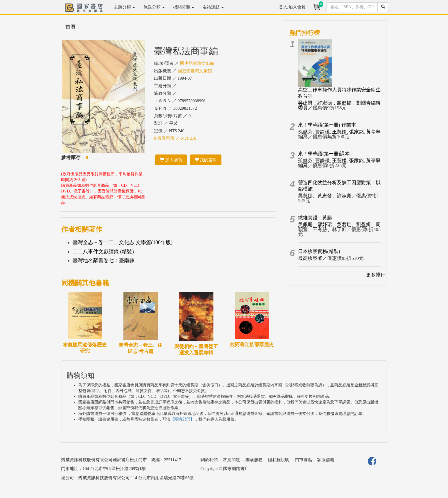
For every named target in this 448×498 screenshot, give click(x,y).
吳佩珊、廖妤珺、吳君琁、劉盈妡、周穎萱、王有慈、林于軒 (339, 227)
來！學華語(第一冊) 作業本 (327, 125)
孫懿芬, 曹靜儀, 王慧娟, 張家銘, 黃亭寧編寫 (339, 134)
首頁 (71, 27)
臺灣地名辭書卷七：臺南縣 (103, 260)
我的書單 (206, 160)
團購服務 (254, 460)
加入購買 (171, 160)
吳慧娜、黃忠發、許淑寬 (325, 196)
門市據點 (303, 460)
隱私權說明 (279, 460)
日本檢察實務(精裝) (319, 251)
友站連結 (213, 7)
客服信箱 (326, 460)
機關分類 (184, 7)
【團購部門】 (182, 419)
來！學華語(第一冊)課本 (324, 154)
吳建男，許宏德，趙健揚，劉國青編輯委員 (339, 105)
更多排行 (376, 275)
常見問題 (231, 460)
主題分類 (124, 7)
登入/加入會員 (292, 7)
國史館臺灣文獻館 (197, 63)
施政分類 (154, 7)
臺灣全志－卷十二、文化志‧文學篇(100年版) (123, 242)
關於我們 (209, 460)
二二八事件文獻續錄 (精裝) (103, 252)
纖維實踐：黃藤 (315, 218)
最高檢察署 (310, 258)
